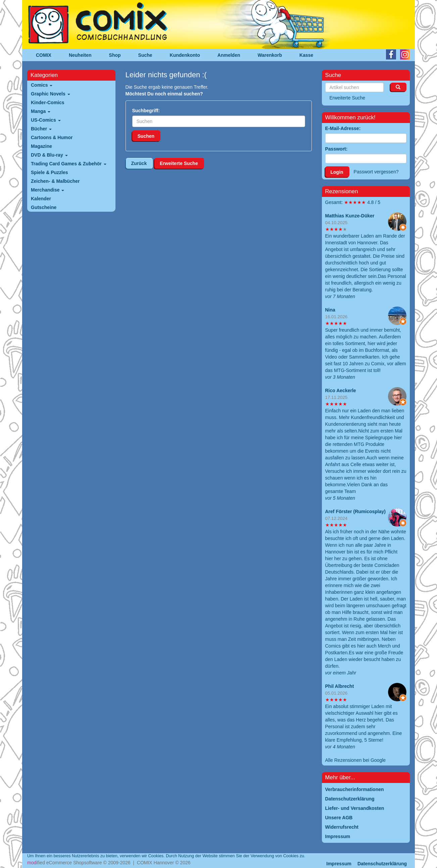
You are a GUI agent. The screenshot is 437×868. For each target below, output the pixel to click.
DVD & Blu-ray (49, 155)
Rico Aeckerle (341, 390)
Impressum (339, 864)
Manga (41, 111)
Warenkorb (270, 55)
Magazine (41, 146)
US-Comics (46, 120)
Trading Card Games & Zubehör (69, 164)
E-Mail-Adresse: (343, 128)
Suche (145, 55)
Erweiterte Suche (179, 163)
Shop (115, 55)
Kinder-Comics (48, 102)
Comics (42, 85)
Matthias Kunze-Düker (350, 216)
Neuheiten (80, 55)
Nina (330, 310)
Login (337, 172)
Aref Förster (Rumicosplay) (355, 511)
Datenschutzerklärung (382, 864)
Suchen (146, 136)
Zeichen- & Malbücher (55, 181)
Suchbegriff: (146, 111)
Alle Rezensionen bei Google (356, 760)
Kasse (306, 55)
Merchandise (47, 190)
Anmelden (229, 55)
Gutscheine (44, 207)
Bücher (41, 129)
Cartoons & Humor (52, 137)
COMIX (44, 55)
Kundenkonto (185, 55)
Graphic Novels (51, 94)
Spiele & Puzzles (49, 172)
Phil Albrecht (340, 686)
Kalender (41, 199)
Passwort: (336, 149)
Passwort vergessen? (376, 172)
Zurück (139, 163)
